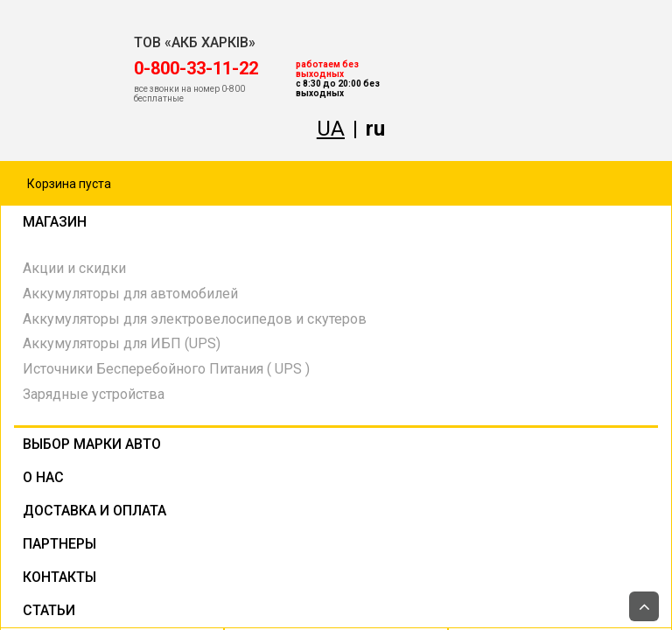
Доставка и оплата (94, 511)
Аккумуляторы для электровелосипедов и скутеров (195, 319)
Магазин (182, 224)
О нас (43, 477)
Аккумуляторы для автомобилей (130, 294)
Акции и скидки (74, 268)
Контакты (59, 577)
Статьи (49, 610)
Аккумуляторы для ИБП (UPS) (122, 343)
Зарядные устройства (94, 394)
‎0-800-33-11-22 (196, 68)
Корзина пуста (69, 184)
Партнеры (59, 544)
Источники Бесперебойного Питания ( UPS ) (166, 369)
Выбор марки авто (92, 444)
